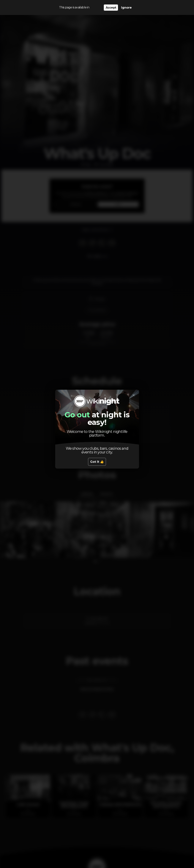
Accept (111, 8)
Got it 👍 (97, 462)
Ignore (126, 8)
